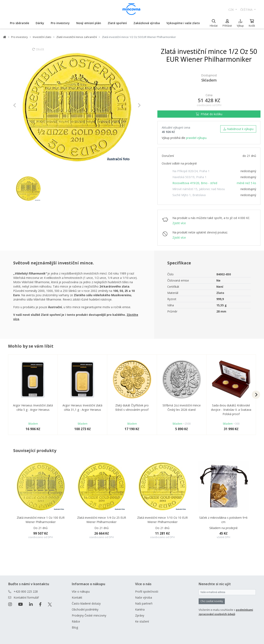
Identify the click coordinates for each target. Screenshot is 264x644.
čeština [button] (247, 10)
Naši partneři (144, 603)
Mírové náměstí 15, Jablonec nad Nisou (199, 189)
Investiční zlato (42, 37)
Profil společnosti (147, 591)
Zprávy (140, 615)
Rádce (76, 621)
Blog (75, 627)
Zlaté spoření (117, 23)
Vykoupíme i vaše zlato (183, 23)
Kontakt (77, 597)
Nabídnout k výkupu (238, 129)
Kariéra (140, 609)
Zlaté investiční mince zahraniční (77, 37)
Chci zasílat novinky (212, 601)
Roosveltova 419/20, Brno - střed (195, 183)
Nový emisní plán (89, 23)
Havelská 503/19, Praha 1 (189, 177)
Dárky (40, 23)
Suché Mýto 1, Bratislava (189, 195)
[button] (23, 105)
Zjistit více (179, 223)
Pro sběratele (19, 23)
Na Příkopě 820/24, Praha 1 (191, 171)
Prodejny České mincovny (89, 615)
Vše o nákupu (81, 591)
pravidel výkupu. (197, 138)
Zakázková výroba (147, 23)
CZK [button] (232, 10)
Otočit (38, 51)
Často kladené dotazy (86, 603)
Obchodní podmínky (85, 609)
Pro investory (60, 23)
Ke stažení (142, 621)
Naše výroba (144, 597)
